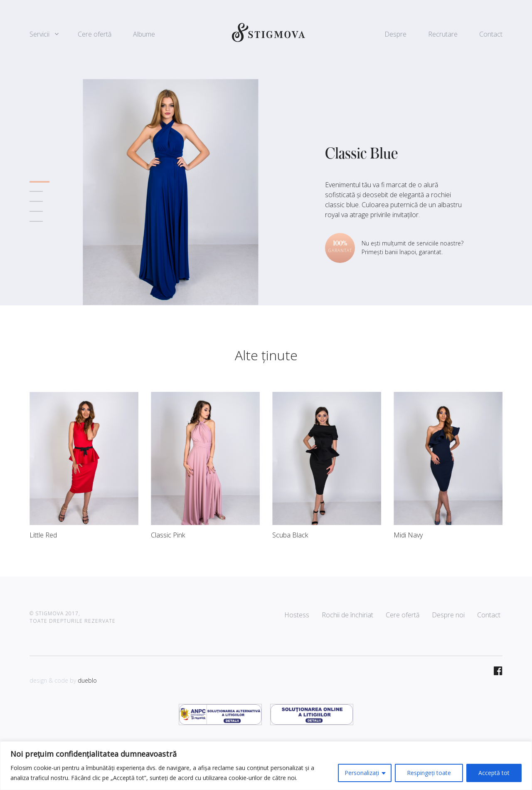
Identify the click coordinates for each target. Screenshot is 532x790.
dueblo (87, 680)
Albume (144, 34)
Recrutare (443, 34)
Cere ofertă (95, 34)
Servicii (39, 34)
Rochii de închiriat (347, 615)
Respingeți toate (429, 773)
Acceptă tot (494, 773)
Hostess (297, 615)
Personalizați (362, 773)
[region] (266, 766)
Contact (491, 34)
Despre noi (448, 615)
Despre (395, 34)
